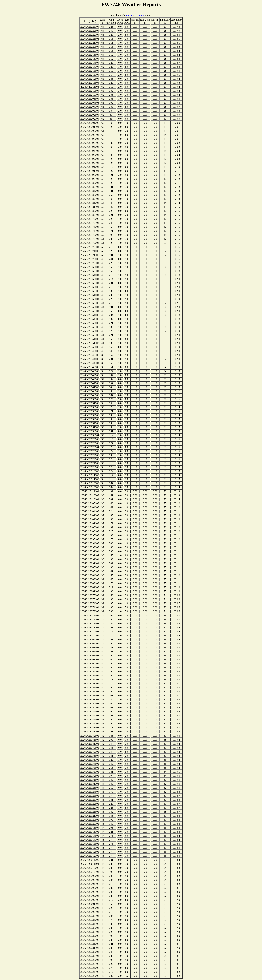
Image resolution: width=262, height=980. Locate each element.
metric (129, 15)
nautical (140, 15)
